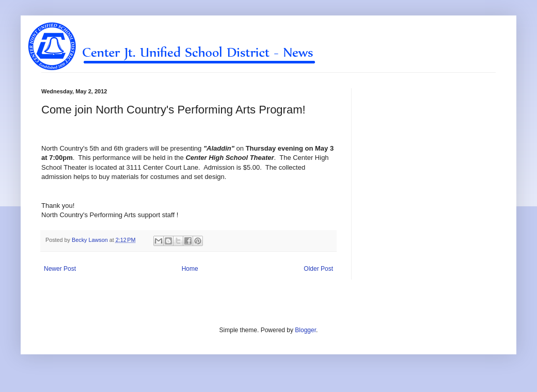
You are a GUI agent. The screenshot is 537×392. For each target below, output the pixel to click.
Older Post (318, 269)
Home (190, 269)
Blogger (305, 330)
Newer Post (60, 269)
